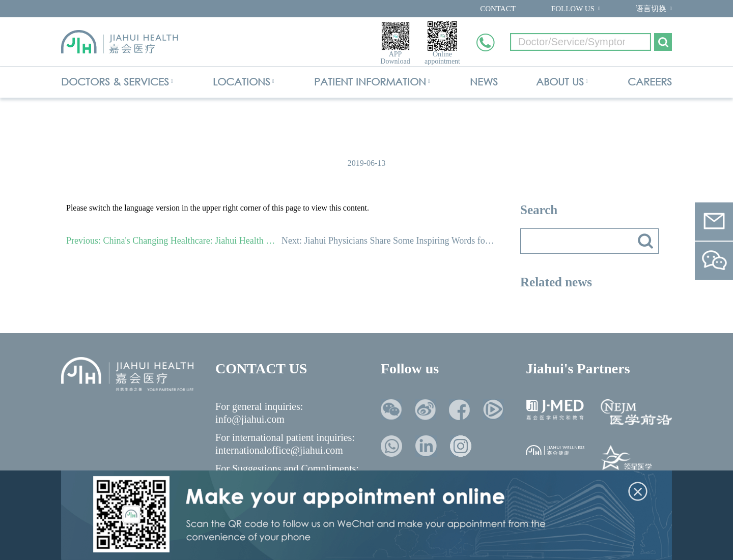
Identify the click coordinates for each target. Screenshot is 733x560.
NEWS (484, 82)
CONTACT (498, 9)
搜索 (645, 241)
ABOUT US (560, 82)
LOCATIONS (242, 82)
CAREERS (650, 82)
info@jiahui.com (250, 419)
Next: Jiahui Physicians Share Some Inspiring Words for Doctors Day (389, 241)
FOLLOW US (573, 9)
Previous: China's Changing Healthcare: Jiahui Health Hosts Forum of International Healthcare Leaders (174, 241)
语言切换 (651, 9)
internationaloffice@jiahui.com (279, 450)
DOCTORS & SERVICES (115, 82)
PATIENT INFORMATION (370, 82)
